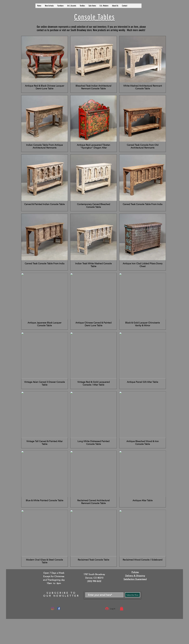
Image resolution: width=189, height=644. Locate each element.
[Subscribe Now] (132, 595)
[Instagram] (53, 608)
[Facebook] (59, 608)
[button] (122, 608)
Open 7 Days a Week (54, 573)
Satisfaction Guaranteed (135, 579)
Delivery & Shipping (135, 576)
